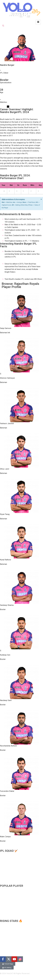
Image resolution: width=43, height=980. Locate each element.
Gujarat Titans (5, 860)
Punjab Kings (5, 871)
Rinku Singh (5, 933)
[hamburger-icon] (38, 22)
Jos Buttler (4, 903)
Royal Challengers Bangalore (11, 876)
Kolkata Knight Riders (9, 862)
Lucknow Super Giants (9, 865)
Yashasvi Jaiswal (7, 935)
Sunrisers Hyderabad (8, 879)
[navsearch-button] (3, 26)
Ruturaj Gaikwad (6, 930)
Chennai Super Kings (8, 854)
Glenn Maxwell (6, 908)
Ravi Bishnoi (5, 938)
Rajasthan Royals (7, 873)
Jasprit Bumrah (6, 914)
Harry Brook (5, 924)
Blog (2, 953)
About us (4, 950)
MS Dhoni (4, 897)
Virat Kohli (4, 889)
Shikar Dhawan (6, 895)
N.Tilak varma (5, 927)
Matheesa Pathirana (8, 941)
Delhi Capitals (6, 857)
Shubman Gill (5, 906)
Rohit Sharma (5, 892)
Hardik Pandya (6, 911)
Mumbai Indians (6, 868)
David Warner (5, 900)
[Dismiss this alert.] (41, 199)
